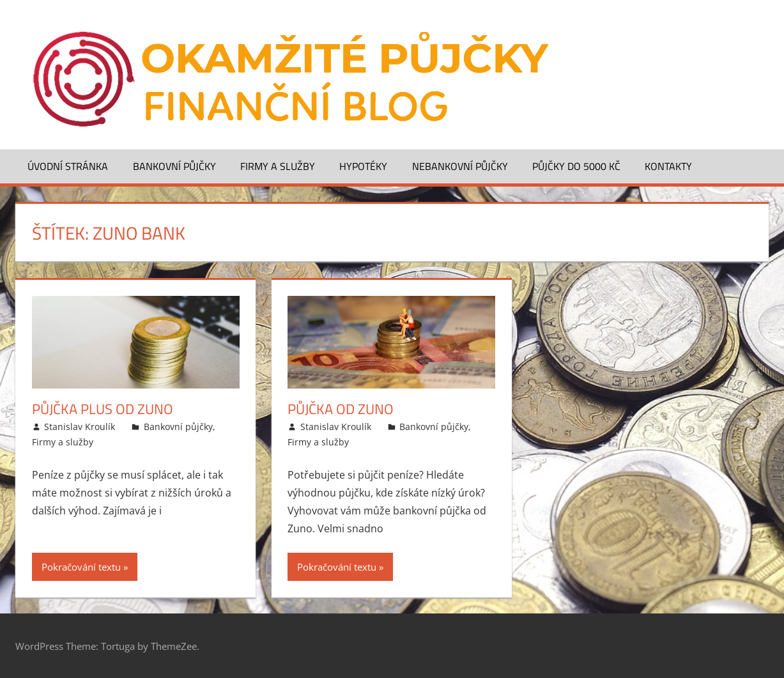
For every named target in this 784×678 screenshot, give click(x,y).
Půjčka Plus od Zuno (103, 409)
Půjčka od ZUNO (341, 409)
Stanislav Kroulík (80, 427)
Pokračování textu (81, 567)
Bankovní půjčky (174, 166)
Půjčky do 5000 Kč (576, 166)
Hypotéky (363, 166)
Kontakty (668, 166)
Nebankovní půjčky (460, 166)
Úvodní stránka (68, 166)
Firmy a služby (278, 166)
